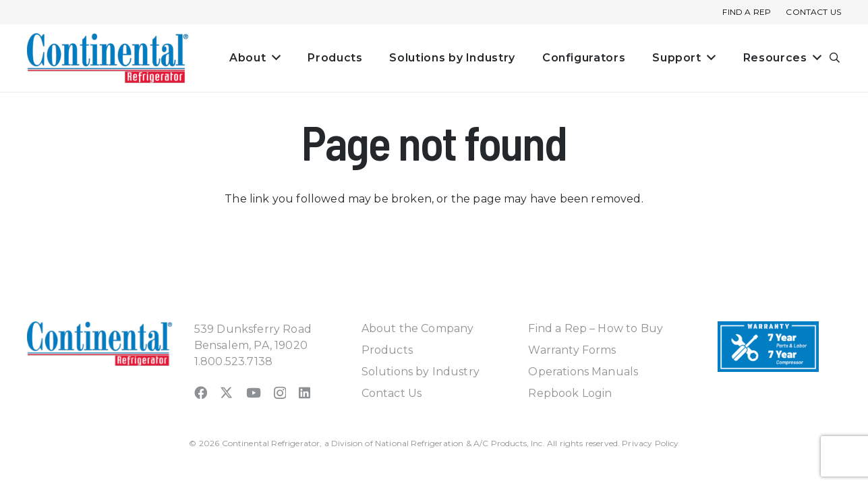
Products (387, 350)
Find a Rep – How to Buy (596, 328)
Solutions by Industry (421, 372)
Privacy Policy (650, 443)
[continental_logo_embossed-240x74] (108, 58)
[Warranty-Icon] (768, 347)
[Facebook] (201, 393)
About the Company (418, 328)
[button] (835, 58)
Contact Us (392, 393)
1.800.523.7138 (233, 361)
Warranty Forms (572, 350)
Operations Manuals (583, 372)
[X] (226, 393)
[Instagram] (280, 393)
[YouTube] (254, 393)
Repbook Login (570, 393)
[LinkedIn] (305, 393)
